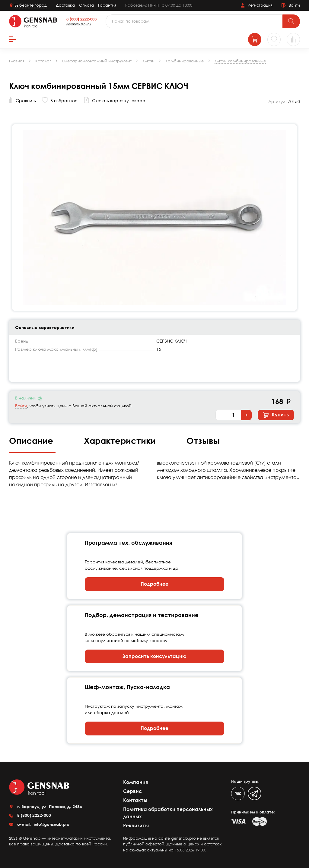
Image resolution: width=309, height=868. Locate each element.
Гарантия (107, 5)
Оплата (86, 5)
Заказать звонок (79, 24)
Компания (135, 782)
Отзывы (203, 440)
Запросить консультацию (154, 656)
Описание (32, 440)
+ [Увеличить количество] (247, 415)
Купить (276, 415)
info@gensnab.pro (51, 824)
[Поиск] (291, 21)
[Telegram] (255, 793)
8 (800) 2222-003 (81, 19)
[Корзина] (255, 39)
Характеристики (121, 440)
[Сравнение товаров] (293, 39)
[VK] (238, 793)
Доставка (65, 5)
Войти (21, 406)
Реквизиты (136, 826)
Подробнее (154, 584)
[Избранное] (274, 39)
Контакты (135, 800)
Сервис (132, 791)
